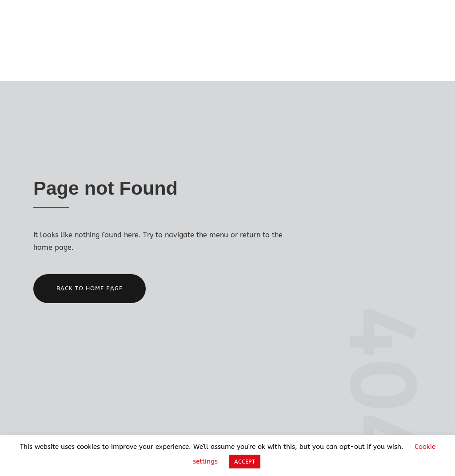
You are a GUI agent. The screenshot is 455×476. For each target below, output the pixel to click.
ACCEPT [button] (245, 462)
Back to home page (90, 288)
